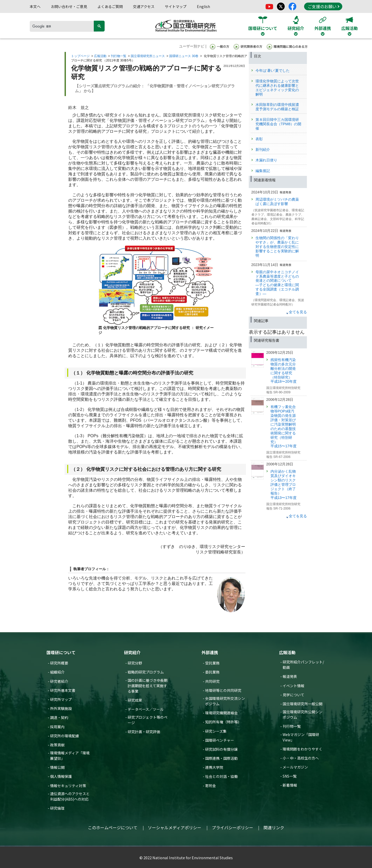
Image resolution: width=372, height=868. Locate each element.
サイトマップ (176, 6)
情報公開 (57, 767)
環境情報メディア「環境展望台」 (70, 756)
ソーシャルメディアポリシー (175, 827)
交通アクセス (144, 6)
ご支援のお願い (323, 6)
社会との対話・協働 (221, 776)
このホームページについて (113, 827)
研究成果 (135, 700)
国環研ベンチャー (220, 740)
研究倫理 (57, 808)
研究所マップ (61, 699)
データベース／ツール (146, 709)
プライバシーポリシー (233, 827)
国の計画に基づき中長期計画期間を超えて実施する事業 (148, 686)
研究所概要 (59, 663)
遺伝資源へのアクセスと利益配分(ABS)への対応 (70, 796)
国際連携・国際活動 (221, 758)
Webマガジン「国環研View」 (301, 737)
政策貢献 (57, 745)
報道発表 (290, 676)
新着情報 (290, 785)
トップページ (80, 56)
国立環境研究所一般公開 (303, 704)
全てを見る (298, 312)
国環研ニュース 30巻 (184, 56)
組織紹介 (57, 672)
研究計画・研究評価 (144, 732)
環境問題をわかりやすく (303, 749)
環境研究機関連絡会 (221, 713)
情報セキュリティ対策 (68, 786)
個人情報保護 (61, 776)
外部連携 (210, 652)
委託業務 (212, 672)
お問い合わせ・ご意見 (69, 6)
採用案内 (57, 727)
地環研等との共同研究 (223, 690)
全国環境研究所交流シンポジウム (225, 701)
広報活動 (100, 56)
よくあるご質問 (110, 6)
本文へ (35, 6)
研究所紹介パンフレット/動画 (303, 665)
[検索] (64, 26)
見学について (293, 695)
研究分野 (135, 663)
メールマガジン (295, 767)
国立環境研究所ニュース (148, 56)
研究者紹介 (59, 681)
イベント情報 (293, 686)
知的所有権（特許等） (223, 722)
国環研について (61, 652)
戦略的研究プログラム (146, 672)
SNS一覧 (290, 776)
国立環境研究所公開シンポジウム (303, 714)
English (203, 6)
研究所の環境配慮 (65, 736)
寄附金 (211, 786)
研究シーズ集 (216, 731)
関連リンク (274, 827)
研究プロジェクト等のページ (148, 720)
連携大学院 (214, 767)
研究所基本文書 (63, 690)
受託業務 (212, 663)
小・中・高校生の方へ (301, 758)
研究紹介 (132, 652)
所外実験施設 (61, 708)
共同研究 (212, 681)
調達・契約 (59, 717)
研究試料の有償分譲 (221, 749)
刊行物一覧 (119, 56)
